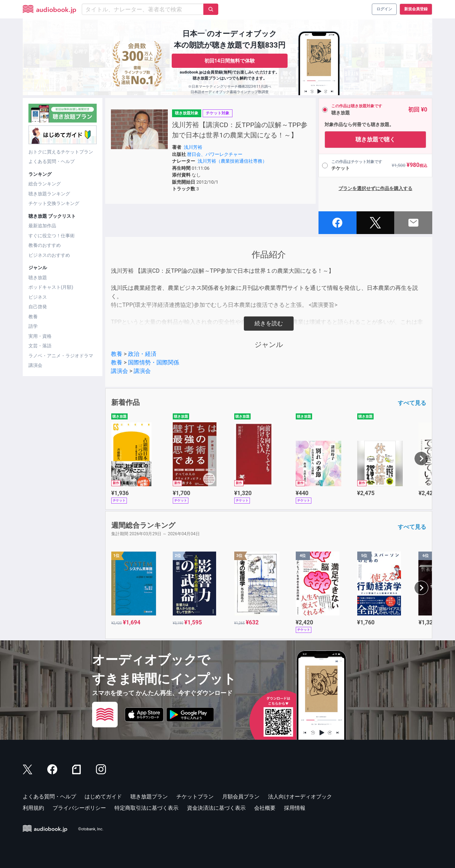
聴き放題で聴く (375, 139)
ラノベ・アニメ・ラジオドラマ (61, 356)
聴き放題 (38, 278)
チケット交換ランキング (54, 203)
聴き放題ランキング (49, 194)
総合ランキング (45, 184)
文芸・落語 (40, 346)
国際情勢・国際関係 (154, 362)
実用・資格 (40, 336)
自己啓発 (38, 307)
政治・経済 (142, 354)
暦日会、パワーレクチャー (215, 154)
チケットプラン (195, 797)
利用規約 (33, 808)
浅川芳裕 (193, 147)
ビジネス (38, 297)
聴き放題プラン (149, 797)
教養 (33, 317)
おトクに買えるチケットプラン (61, 152)
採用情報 (295, 808)
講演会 (35, 365)
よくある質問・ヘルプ (52, 161)
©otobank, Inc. (91, 829)
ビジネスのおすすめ (49, 255)
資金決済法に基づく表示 (216, 808)
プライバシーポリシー (79, 808)
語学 (33, 326)
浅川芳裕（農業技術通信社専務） (232, 161)
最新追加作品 (42, 226)
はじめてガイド (103, 797)
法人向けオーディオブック (300, 797)
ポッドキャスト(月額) (51, 287)
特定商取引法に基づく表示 (146, 808)
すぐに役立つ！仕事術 (52, 236)
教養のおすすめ (45, 245)
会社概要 (265, 808)
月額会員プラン (241, 797)
